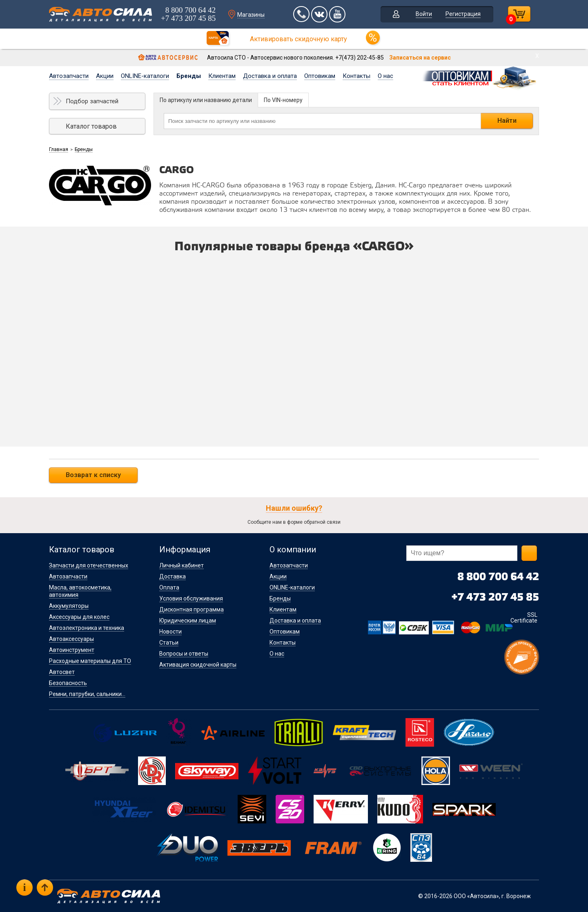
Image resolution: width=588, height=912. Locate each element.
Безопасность (68, 683)
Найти (507, 121)
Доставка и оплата (270, 76)
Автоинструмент (72, 650)
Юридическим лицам (188, 621)
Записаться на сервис (420, 58)
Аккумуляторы (69, 606)
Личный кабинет (182, 565)
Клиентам (222, 76)
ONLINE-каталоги (145, 76)
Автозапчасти (69, 76)
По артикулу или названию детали (206, 100)
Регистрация (463, 14)
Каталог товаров (91, 126)
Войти (424, 14)
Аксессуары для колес (79, 617)
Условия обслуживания (191, 598)
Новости (170, 632)
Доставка (173, 576)
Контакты (356, 76)
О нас (385, 76)
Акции (105, 76)
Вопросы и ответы (184, 654)
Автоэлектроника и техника (87, 628)
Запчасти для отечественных (89, 565)
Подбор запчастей (92, 101)
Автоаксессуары (71, 639)
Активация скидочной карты (198, 665)
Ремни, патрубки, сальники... (87, 694)
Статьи (169, 643)
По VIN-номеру (283, 100)
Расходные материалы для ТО (90, 661)
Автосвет (62, 672)
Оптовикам (320, 76)
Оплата (169, 587)
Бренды (189, 76)
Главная (59, 149)
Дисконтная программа (192, 609)
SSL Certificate (524, 618)
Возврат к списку (93, 475)
